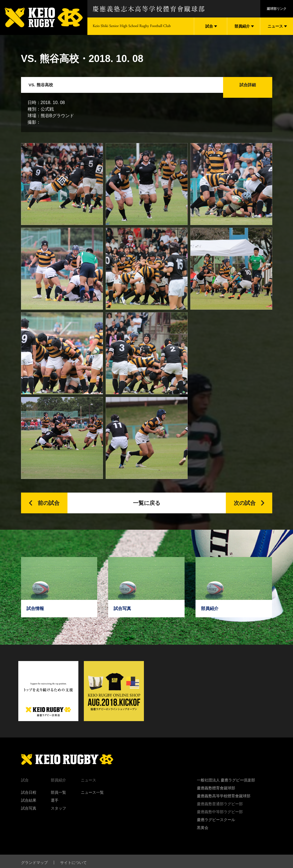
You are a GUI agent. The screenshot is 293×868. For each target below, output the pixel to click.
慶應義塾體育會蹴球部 (216, 793)
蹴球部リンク (277, 9)
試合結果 (29, 805)
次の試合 (245, 508)
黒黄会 (203, 833)
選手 (55, 805)
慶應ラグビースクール (216, 825)
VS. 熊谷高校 (45, 87)
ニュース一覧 (92, 797)
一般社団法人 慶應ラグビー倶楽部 (226, 785)
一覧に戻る (147, 508)
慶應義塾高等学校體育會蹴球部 (224, 801)
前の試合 (49, 508)
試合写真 (29, 813)
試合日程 (29, 797)
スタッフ (58, 813)
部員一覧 (58, 797)
